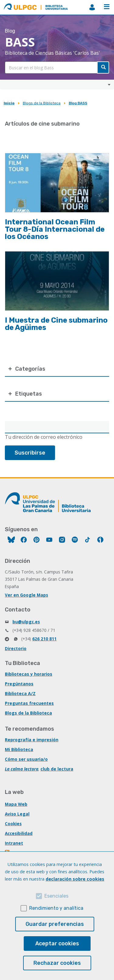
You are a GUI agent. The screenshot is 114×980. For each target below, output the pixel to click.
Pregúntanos (19, 684)
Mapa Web (16, 804)
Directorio (16, 648)
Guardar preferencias (55, 924)
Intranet (14, 843)
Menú (107, 7)
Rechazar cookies (57, 963)
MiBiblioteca (92, 7)
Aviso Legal (17, 814)
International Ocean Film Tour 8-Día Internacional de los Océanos (55, 229)
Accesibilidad (19, 833)
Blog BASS (78, 103)
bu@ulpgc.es (26, 622)
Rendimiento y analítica (56, 908)
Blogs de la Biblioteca (42, 103)
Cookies (13, 824)
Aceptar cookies (57, 944)
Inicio (9, 103)
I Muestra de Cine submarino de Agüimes (56, 324)
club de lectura (57, 769)
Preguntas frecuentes (29, 703)
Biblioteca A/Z (20, 693)
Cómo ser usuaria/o (26, 759)
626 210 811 (44, 639)
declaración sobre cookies (75, 879)
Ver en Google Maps (26, 595)
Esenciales (56, 896)
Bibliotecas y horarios (29, 674)
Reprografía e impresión (32, 740)
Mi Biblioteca (19, 749)
